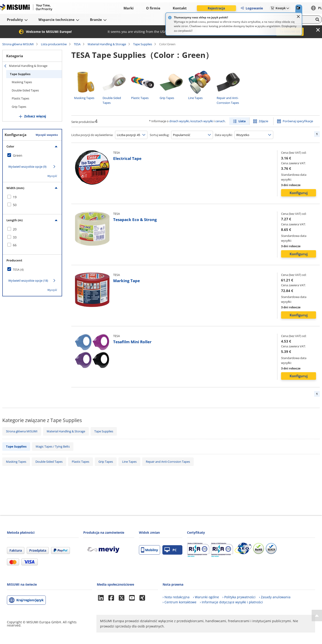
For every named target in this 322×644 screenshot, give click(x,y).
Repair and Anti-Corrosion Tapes (168, 462)
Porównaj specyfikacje (298, 121)
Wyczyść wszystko (47, 135)
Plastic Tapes (20, 98)
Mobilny (149, 550)
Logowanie (252, 8)
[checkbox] (32, 156)
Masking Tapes (22, 82)
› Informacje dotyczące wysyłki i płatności (231, 602)
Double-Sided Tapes (25, 90)
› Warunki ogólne (206, 597)
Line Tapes (129, 462)
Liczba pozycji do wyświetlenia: (92, 135)
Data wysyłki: (224, 135)
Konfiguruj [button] (299, 193)
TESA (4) (18, 270)
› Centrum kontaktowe (180, 602)
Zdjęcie (263, 121)
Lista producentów (54, 44)
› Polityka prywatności (239, 597)
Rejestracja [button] (216, 8)
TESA (77, 44)
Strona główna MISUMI (18, 44)
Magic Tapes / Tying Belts (53, 446)
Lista (242, 121)
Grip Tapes (19, 107)
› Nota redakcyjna (176, 597)
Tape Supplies (143, 44)
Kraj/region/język (30, 600)
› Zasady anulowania (275, 597)
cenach (220, 121)
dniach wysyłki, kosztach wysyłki (191, 121)
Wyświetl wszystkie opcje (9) (27, 167)
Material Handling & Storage (107, 44)
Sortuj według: (160, 135)
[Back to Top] (317, 616)
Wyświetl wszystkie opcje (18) (28, 281)
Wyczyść (52, 176)
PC (171, 550)
